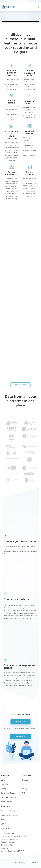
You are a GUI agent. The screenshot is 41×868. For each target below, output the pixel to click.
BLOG (3, 824)
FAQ (23, 793)
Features (4, 784)
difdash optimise (7, 802)
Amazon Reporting (8, 811)
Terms (24, 784)
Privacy (24, 789)
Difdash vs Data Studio (10, 815)
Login (3, 780)
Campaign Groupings (9, 798)
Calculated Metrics (8, 793)
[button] (38, 7)
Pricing (4, 789)
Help (3, 820)
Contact (25, 780)
